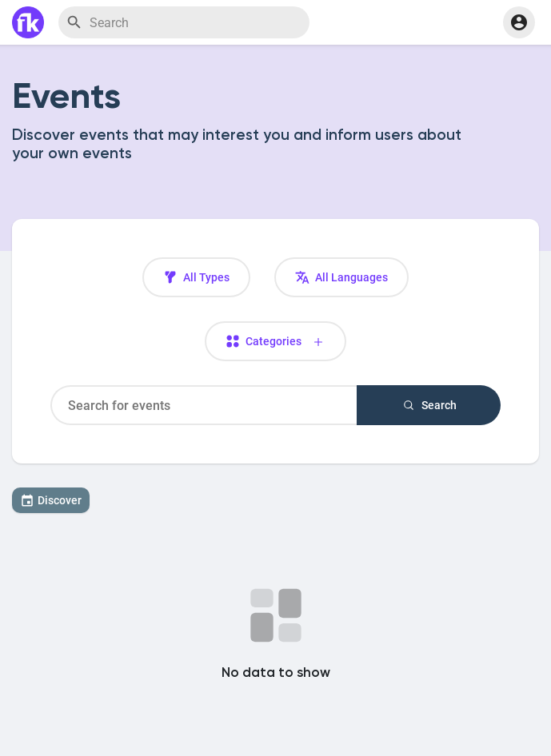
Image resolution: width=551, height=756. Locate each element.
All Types (196, 277)
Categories (275, 342)
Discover (51, 500)
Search (429, 405)
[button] (519, 22)
